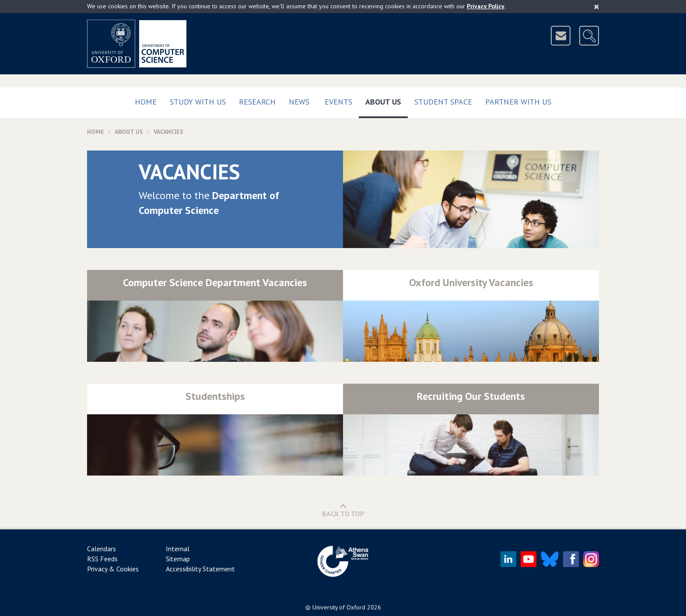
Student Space (443, 102)
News (299, 102)
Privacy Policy (486, 6)
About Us (387, 100)
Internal (178, 549)
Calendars (101, 549)
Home (146, 102)
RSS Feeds (102, 559)
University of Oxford (339, 607)
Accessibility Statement (200, 569)
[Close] (597, 7)
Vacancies (168, 132)
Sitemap (178, 559)
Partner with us (518, 102)
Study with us (198, 102)
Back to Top (343, 510)
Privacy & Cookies (113, 569)
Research (257, 102)
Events (338, 102)
